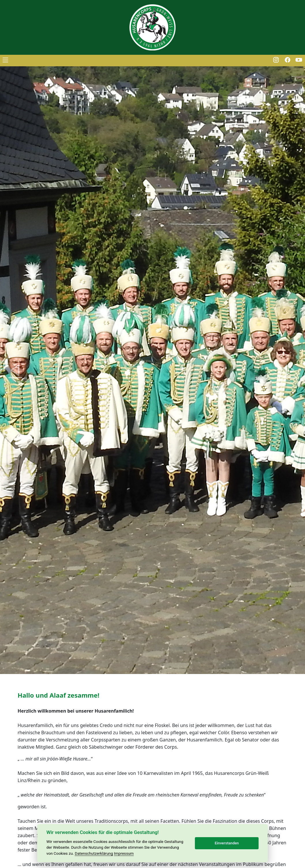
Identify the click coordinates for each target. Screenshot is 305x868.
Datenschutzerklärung (94, 853)
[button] (15, 370)
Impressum (124, 853)
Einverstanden (227, 843)
